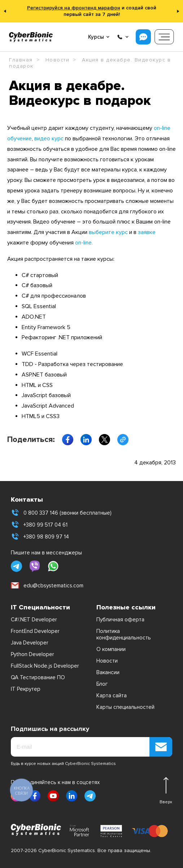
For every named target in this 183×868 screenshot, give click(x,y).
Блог (102, 684)
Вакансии (108, 672)
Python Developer (32, 654)
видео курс (49, 139)
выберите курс (108, 232)
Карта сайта (112, 695)
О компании (111, 649)
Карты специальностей (125, 707)
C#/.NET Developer (34, 620)
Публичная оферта (120, 620)
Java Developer (30, 643)
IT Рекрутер (26, 689)
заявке (147, 232)
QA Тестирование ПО (38, 677)
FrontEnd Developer (35, 631)
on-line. (84, 243)
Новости (107, 661)
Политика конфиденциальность (124, 634)
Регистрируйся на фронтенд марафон (74, 8)
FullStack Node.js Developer (45, 666)
